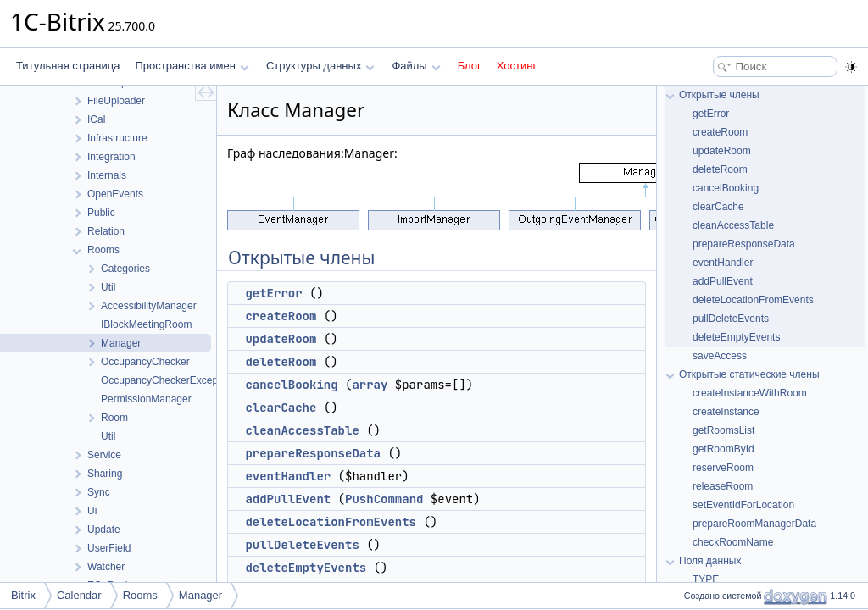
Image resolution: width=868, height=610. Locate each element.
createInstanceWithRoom (750, 393)
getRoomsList (723, 430)
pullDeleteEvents (302, 545)
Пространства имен (192, 66)
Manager (200, 595)
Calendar (79, 595)
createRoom (281, 316)
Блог (470, 66)
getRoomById (723, 449)
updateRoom (281, 339)
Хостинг (517, 66)
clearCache (281, 408)
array (370, 385)
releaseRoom (723, 486)
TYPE (706, 579)
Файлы (416, 66)
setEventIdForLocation (743, 505)
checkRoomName (733, 542)
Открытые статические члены (749, 374)
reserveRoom (723, 468)
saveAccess (720, 356)
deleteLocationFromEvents (331, 522)
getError (273, 293)
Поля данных (710, 561)
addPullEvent (288, 499)
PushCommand (384, 499)
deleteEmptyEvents (306, 568)
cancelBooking (291, 385)
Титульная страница (68, 66)
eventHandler (288, 476)
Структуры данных (320, 66)
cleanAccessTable (302, 430)
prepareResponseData (313, 453)
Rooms (140, 595)
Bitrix (23, 595)
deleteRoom (281, 362)
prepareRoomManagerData (754, 524)
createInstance (726, 412)
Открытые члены (719, 95)
